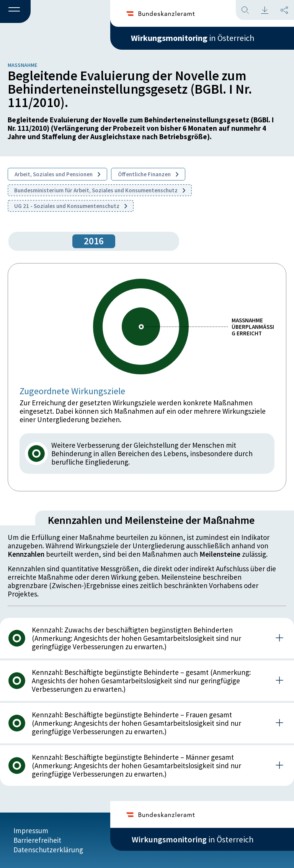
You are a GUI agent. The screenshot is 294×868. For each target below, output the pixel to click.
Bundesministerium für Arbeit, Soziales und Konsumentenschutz (100, 190)
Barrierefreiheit (37, 840)
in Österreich (193, 38)
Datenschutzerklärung (48, 850)
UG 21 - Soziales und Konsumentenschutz (71, 206)
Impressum (31, 831)
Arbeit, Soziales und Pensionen (57, 174)
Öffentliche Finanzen (148, 174)
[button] (15, 12)
